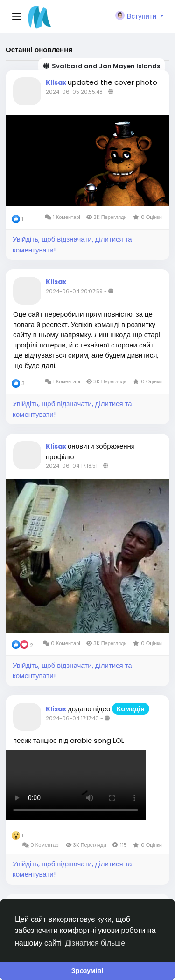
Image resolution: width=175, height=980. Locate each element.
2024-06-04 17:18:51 (72, 466)
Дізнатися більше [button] (95, 943)
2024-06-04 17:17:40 (72, 718)
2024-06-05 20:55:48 (74, 92)
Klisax (57, 82)
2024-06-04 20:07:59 (74, 291)
